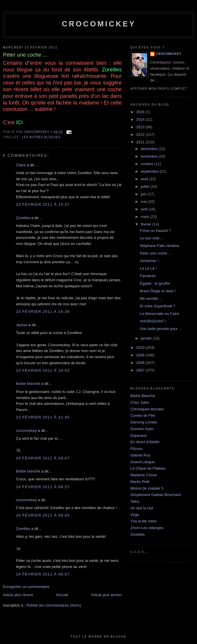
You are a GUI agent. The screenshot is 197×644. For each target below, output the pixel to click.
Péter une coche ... (155, 253)
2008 (141, 363)
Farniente (148, 276)
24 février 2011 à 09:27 (43, 487)
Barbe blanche (28, 384)
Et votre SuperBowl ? (157, 306)
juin (144, 194)
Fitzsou (136, 449)
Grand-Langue (143, 462)
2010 (141, 348)
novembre (150, 156)
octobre (148, 164)
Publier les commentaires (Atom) (54, 605)
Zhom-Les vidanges (147, 528)
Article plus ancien (107, 595)
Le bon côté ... (152, 238)
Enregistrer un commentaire (26, 587)
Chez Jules (140, 402)
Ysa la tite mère (143, 521)
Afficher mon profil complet (159, 89)
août (145, 179)
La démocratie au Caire (159, 314)
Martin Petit (140, 482)
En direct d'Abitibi (145, 442)
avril (145, 209)
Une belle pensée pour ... (161, 329)
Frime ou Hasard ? (155, 231)
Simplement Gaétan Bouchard (156, 495)
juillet (146, 186)
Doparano (139, 435)
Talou (135, 501)
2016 (141, 112)
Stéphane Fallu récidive (159, 246)
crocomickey (99, 24)
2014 (141, 119)
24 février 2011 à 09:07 (43, 458)
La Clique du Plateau (148, 468)
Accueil (62, 595)
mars (146, 217)
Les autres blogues (41, 137)
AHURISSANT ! (153, 321)
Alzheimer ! (149, 261)
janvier (147, 338)
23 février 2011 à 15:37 (43, 204)
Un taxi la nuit (142, 508)
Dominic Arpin (142, 429)
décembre (150, 149)
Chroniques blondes (147, 409)
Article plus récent (18, 595)
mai (144, 202)
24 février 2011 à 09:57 (43, 574)
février (147, 224)
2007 (141, 370)
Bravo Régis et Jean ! (158, 291)
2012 (141, 135)
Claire (21, 165)
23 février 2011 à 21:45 (43, 417)
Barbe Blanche (143, 396)
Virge (135, 515)
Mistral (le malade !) (147, 488)
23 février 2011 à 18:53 (43, 370)
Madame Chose (144, 475)
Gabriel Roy (140, 455)
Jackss (22, 325)
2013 (141, 127)
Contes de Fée (143, 415)
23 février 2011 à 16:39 (43, 312)
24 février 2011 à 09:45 (43, 515)
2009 (141, 355)
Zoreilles (23, 218)
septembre (150, 171)
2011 (141, 142)
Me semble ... (151, 298)
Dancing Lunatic (144, 422)
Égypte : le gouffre (155, 283)
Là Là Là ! (148, 268)
